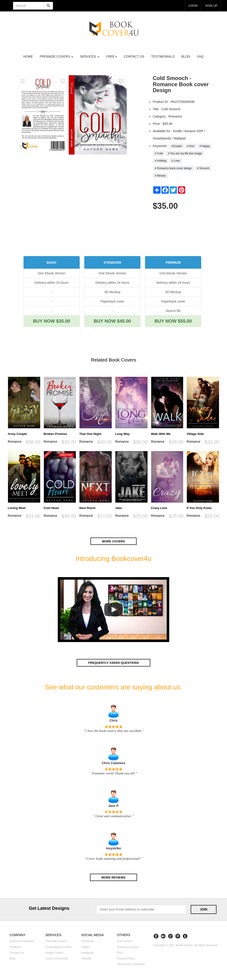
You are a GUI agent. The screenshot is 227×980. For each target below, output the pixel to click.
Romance (15, 442)
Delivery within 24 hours (51, 283)
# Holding (161, 161)
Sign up (211, 5)
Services (90, 56)
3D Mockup (112, 292)
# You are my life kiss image (185, 153)
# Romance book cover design (173, 168)
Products (15, 947)
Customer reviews (22, 941)
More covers (113, 541)
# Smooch (203, 168)
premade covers (56, 56)
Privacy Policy (126, 959)
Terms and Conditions (131, 964)
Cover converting (57, 959)
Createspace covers (59, 947)
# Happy (205, 146)
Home (28, 56)
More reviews (113, 877)
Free (112, 56)
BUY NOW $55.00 (173, 321)
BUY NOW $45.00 (112, 321)
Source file (173, 311)
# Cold (159, 153)
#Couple (177, 146)
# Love (176, 161)
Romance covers (128, 947)
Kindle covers (54, 953)
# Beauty (160, 176)
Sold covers (125, 941)
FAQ (200, 56)
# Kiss (191, 146)
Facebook (87, 941)
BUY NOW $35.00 (51, 321)
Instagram (87, 953)
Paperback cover (112, 301)
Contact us (134, 56)
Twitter (85, 947)
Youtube (86, 959)
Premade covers (56, 941)
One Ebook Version (51, 273)
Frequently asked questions (113, 663)
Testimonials (163, 56)
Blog (186, 56)
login (192, 5)
